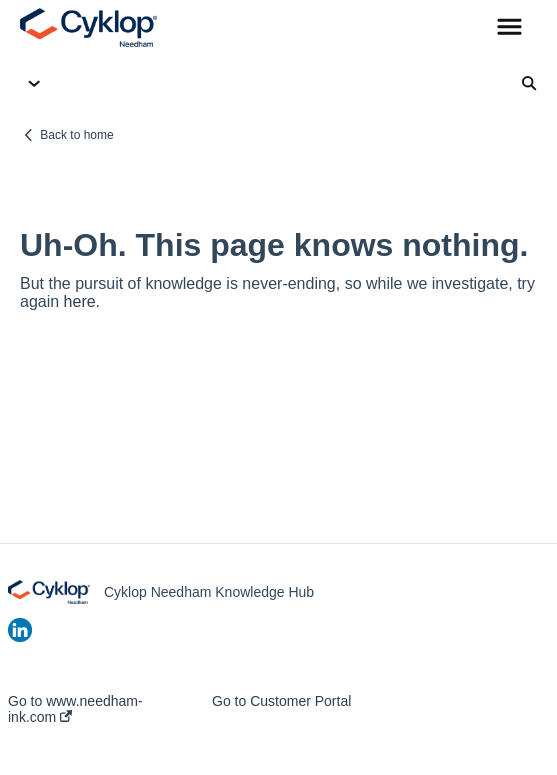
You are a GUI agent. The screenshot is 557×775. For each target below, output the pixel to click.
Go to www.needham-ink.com (75, 709)
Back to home (76, 135)
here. (82, 301)
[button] (509, 28)
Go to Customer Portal (281, 701)
